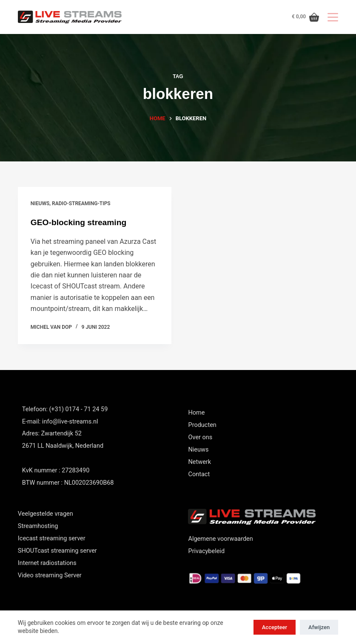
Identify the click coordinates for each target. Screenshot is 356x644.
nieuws (40, 203)
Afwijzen (319, 627)
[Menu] (333, 17)
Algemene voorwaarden (220, 539)
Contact (199, 474)
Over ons (200, 437)
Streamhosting (38, 526)
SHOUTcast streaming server (57, 551)
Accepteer (275, 627)
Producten (202, 425)
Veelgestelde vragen (46, 514)
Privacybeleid (206, 551)
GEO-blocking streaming (80, 222)
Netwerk (199, 462)
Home (196, 413)
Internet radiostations (47, 563)
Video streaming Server (50, 575)
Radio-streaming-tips (81, 203)
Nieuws (198, 450)
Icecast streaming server (52, 538)
